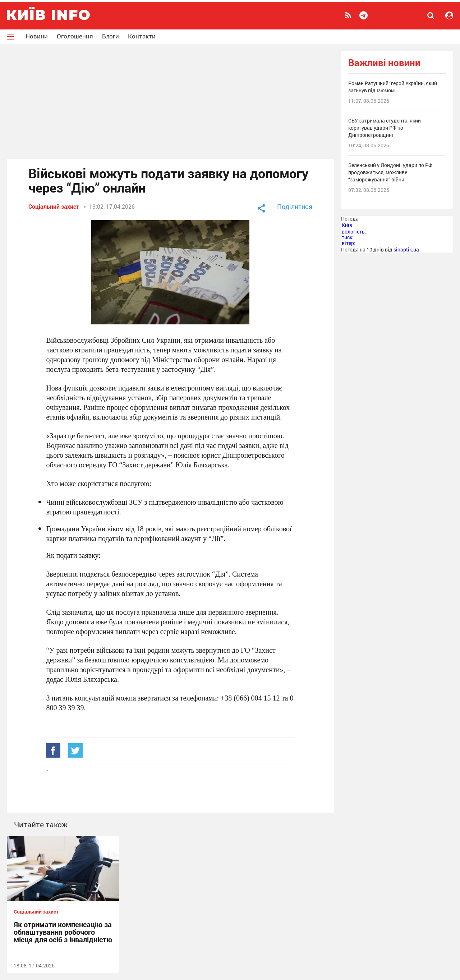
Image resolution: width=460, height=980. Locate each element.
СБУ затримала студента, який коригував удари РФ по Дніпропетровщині (385, 128)
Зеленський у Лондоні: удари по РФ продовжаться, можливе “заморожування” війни (390, 172)
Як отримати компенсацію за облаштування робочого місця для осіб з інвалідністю (63, 932)
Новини (37, 36)
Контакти (142, 36)
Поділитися (295, 207)
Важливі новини (384, 63)
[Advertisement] (170, 101)
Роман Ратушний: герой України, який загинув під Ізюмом (393, 87)
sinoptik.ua (406, 249)
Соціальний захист (54, 206)
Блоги (111, 36)
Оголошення (75, 36)
